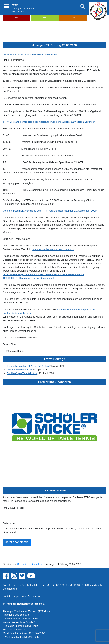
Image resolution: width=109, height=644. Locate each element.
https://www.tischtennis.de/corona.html (53, 249)
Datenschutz (10, 523)
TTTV (15, 5)
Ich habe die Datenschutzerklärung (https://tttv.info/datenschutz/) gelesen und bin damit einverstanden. (52, 530)
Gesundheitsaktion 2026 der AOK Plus (28, 366)
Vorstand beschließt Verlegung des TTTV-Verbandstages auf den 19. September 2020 (50, 211)
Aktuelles (37, 564)
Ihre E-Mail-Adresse (14, 508)
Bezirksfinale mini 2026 (19, 370)
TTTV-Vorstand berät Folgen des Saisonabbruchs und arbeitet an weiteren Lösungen (49, 122)
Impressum (20, 596)
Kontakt (7, 596)
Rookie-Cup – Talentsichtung (22, 373)
